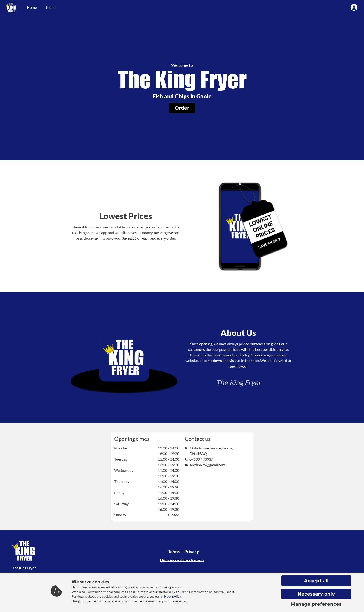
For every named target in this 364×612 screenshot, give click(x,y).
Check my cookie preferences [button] (182, 560)
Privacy (192, 552)
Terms (174, 552)
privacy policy (171, 596)
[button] (182, 108)
